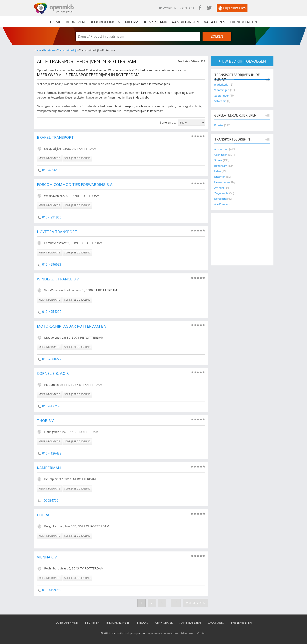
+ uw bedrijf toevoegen (242, 61)
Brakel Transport (56, 137)
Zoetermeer (222, 95)
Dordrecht (221, 198)
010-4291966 (52, 217)
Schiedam (221, 101)
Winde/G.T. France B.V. (59, 278)
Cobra (43, 513)
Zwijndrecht (222, 192)
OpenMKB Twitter (231, 8)
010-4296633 (52, 264)
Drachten (220, 176)
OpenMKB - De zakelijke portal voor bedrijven (54, 8)
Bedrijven (76, 22)
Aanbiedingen (185, 22)
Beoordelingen (106, 22)
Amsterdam (222, 149)
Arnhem (219, 187)
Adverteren (188, 631)
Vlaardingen (222, 90)
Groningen (221, 154)
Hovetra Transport (57, 231)
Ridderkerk (221, 85)
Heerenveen (222, 182)
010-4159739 (52, 588)
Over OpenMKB (64, 620)
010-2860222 (52, 358)
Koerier (219, 125)
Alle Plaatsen (222, 203)
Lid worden (189, 8)
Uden (218, 171)
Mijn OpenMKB (254, 8)
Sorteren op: (168, 122)
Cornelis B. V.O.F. (54, 372)
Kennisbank (156, 22)
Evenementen (242, 22)
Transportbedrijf (67, 50)
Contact (210, 8)
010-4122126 (52, 405)
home (57, 22)
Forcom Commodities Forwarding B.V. (76, 184)
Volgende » (195, 601)
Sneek (218, 160)
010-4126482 (52, 452)
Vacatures (214, 22)
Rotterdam (221, 165)
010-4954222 (52, 311)
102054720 (50, 499)
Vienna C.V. (47, 555)
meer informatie (49, 158)
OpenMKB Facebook (222, 8)
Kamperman (49, 466)
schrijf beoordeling (77, 158)
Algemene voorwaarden (163, 631)
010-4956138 (52, 170)
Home (37, 50)
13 (175, 601)
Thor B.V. (46, 419)
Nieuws (133, 22)
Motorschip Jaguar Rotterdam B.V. (73, 325)
